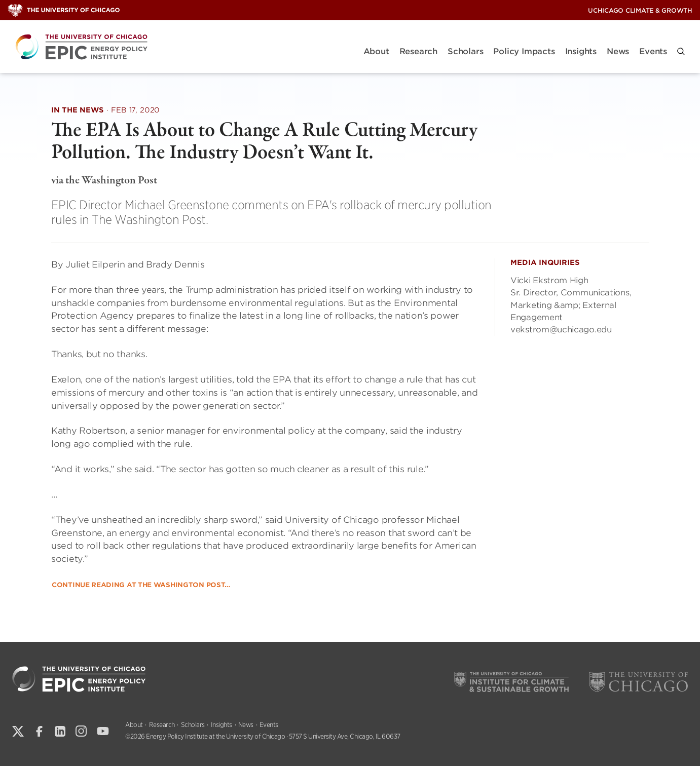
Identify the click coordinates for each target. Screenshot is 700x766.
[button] (681, 51)
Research (418, 51)
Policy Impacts (524, 51)
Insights (581, 51)
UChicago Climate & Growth (640, 10)
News (618, 51)
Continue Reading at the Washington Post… (141, 585)
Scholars (465, 51)
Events (653, 51)
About (376, 51)
